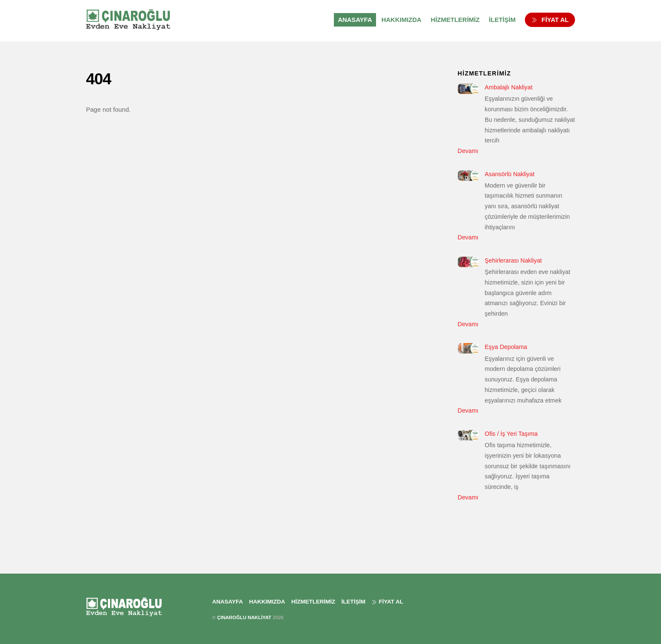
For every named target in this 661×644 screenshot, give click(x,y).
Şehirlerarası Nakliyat (513, 260)
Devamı (468, 151)
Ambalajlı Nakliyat (509, 87)
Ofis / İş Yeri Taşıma (511, 434)
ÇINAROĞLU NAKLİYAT (244, 617)
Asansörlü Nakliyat (510, 174)
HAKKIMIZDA (402, 20)
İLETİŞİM (502, 20)
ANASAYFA (355, 20)
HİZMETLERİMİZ (455, 20)
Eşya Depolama (506, 347)
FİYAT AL (550, 20)
